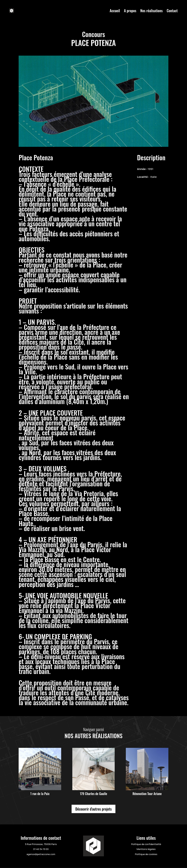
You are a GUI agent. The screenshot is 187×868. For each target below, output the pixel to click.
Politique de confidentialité (146, 844)
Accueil (115, 11)
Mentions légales (146, 849)
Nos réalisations (151, 11)
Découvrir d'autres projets (93, 809)
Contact (172, 11)
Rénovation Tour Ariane (147, 794)
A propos (130, 11)
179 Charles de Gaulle (93, 794)
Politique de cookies (146, 854)
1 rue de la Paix (40, 794)
